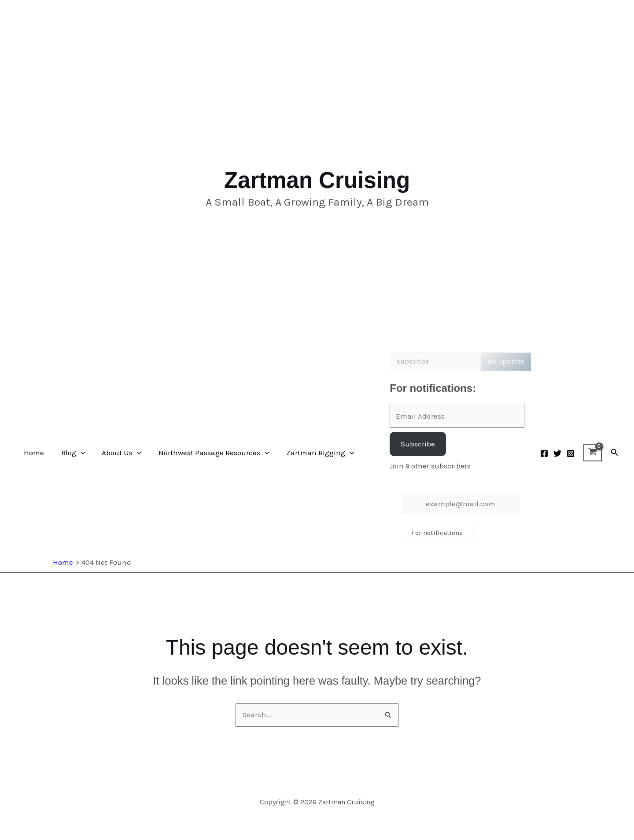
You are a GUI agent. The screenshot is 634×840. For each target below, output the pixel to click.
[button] (77, 453)
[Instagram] (571, 453)
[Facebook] (544, 453)
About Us (117, 453)
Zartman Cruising (317, 180)
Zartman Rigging (311, 453)
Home (33, 453)
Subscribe (418, 444)
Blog (70, 453)
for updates (506, 361)
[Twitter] (557, 453)
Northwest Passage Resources (207, 453)
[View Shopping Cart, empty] (593, 453)
